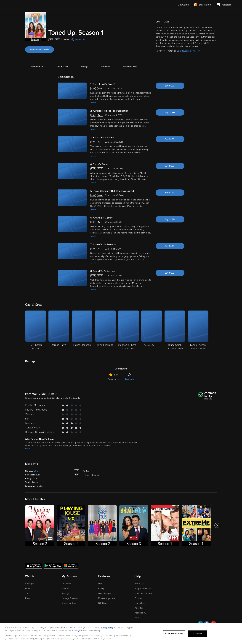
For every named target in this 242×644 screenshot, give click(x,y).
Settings (65, 593)
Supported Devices (144, 589)
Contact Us (140, 603)
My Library (66, 584)
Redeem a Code (69, 603)
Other (36, 471)
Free (27, 598)
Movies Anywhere (107, 598)
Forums (138, 598)
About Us (139, 584)
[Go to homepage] (30, 5)
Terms (62, 627)
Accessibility (140, 613)
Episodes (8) (37, 67)
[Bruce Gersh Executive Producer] (175, 330)
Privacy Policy (107, 627)
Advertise (139, 608)
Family (101, 589)
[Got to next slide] (217, 526)
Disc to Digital (105, 593)
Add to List (80, 40)
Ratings (84, 67)
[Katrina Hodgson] (82, 330)
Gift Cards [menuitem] (183, 5)
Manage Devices (70, 598)
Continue (198, 634)
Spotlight (29, 584)
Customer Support (143, 593)
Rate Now (129, 379)
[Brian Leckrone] (105, 330)
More (93, 102)
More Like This (130, 67)
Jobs (137, 618)
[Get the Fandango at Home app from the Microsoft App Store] (71, 566)
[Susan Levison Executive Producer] (198, 330)
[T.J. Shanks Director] (36, 330)
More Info (105, 67)
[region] (121, 633)
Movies (29, 589)
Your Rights (77, 630)
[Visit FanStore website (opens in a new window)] (224, 5)
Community (113, 379)
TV (27, 593)
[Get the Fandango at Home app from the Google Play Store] (53, 566)
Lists (100, 584)
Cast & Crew (62, 67)
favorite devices (191, 51)
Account (66, 589)
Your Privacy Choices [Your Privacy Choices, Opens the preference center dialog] (174, 634)
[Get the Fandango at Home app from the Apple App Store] (34, 566)
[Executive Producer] (152, 330)
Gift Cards (103, 603)
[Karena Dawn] (59, 330)
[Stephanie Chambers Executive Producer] (128, 330)
